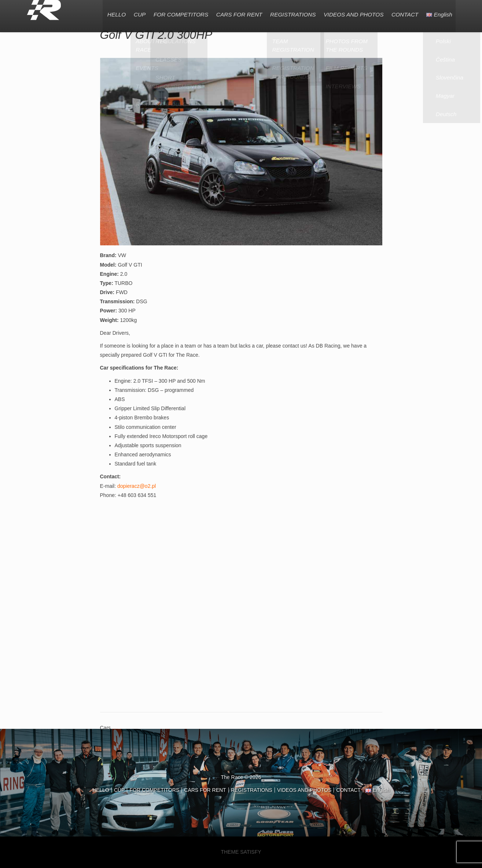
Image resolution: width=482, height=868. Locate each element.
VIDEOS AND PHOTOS (351, 13)
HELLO (109, 13)
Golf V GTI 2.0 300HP (156, 35)
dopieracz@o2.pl (137, 486)
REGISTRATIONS (289, 13)
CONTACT (403, 13)
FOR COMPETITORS (175, 13)
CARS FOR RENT (235, 13)
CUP (133, 13)
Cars (106, 728)
